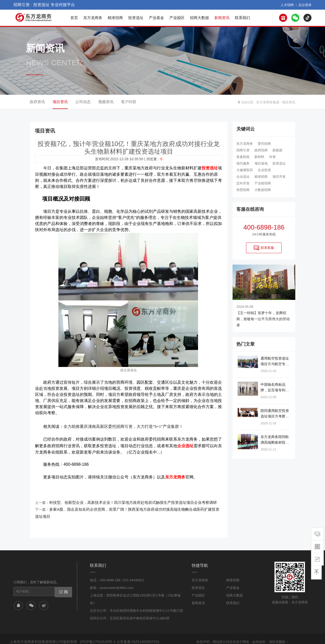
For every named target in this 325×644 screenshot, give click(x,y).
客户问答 (129, 102)
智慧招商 (243, 190)
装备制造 (243, 157)
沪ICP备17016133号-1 (96, 630)
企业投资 (264, 170)
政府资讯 (37, 102)
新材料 (259, 157)
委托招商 (264, 144)
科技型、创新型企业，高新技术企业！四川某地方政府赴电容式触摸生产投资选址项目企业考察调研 (127, 498)
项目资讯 (289, 102)
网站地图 (221, 636)
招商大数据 (199, 18)
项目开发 (279, 177)
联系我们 (242, 18)
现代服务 (243, 163)
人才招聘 (289, 5)
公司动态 (83, 102)
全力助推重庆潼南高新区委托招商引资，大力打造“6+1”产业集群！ (123, 425)
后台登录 (305, 5)
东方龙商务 (93, 18)
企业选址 (243, 177)
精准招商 (115, 18)
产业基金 (156, 18)
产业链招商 (263, 183)
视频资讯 (106, 102)
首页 (74, 18)
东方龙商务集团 (270, 102)
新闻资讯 (222, 18)
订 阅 (63, 579)
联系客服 (264, 248)
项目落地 (261, 163)
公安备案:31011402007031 (134, 630)
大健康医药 (245, 170)
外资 (272, 157)
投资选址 (136, 18)
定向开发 (243, 183)
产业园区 (177, 18)
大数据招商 (263, 190)
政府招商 (261, 150)
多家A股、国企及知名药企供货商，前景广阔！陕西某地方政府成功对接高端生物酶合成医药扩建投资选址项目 (136, 505)
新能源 (277, 150)
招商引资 (243, 150)
